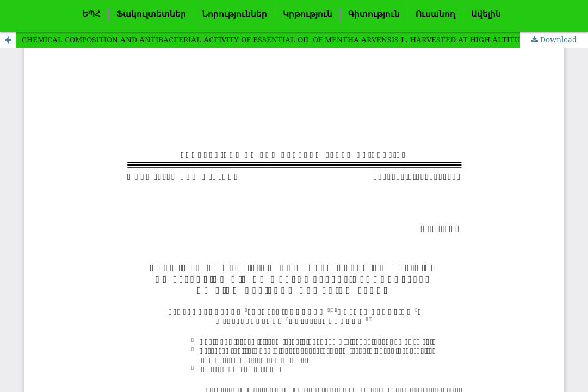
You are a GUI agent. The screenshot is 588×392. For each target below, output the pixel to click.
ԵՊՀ (91, 14)
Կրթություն (308, 14)
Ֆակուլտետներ (151, 14)
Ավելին (486, 14)
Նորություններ (234, 14)
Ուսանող (435, 14)
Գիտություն (374, 14)
